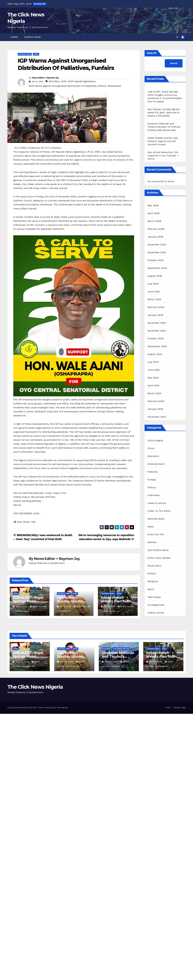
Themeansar (62, 708)
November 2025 (157, 252)
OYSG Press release (159, 558)
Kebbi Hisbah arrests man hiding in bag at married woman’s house (163, 141)
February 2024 (156, 401)
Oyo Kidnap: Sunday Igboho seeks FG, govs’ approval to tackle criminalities (164, 112)
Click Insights (155, 440)
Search (152, 53)
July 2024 (153, 362)
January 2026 (155, 237)
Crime (151, 448)
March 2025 (154, 299)
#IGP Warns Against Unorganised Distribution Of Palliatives (63, 86)
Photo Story (154, 566)
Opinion (152, 542)
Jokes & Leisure (157, 503)
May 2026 (153, 205)
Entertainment (156, 464)
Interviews (154, 495)
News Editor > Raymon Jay (45, 78)
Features (153, 472)
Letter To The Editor (159, 511)
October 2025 (155, 260)
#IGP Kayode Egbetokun (82, 81)
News (36, 54)
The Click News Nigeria (35, 687)
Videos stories (156, 613)
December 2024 (157, 323)
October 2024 (155, 339)
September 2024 (157, 346)
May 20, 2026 (23, 662)
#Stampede (114, 86)
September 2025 (157, 268)
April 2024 (153, 385)
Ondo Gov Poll (156, 534)
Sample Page (32, 37)
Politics (152, 574)
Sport (151, 589)
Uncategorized (156, 605)
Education (153, 456)
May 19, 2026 (67, 662)
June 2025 (154, 292)
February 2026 (156, 229)
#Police (102, 86)
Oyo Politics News (158, 550)
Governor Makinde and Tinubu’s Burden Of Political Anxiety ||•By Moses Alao (164, 127)
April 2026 (154, 213)
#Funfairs (54, 81)
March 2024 (154, 393)
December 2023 (157, 417)
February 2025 (156, 307)
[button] (177, 37)
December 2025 (157, 245)
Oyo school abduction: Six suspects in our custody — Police (163, 155)
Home (14, 37)
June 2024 (154, 370)
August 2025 (155, 276)
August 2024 (155, 354)
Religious (153, 581)
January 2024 (155, 409)
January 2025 (155, 315)
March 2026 (154, 221)
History (152, 487)
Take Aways (154, 597)
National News (25, 54)
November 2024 (157, 331)
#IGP (64, 81)
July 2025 (153, 284)
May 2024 (153, 378)
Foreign (152, 480)
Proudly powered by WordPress (22, 708)
